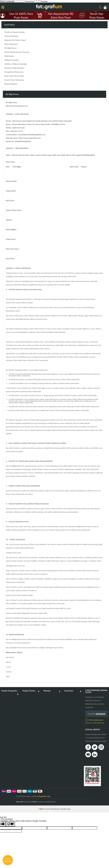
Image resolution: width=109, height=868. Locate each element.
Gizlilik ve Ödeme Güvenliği (15, 64)
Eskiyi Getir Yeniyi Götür (14, 76)
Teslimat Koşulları (11, 36)
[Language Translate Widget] (12, 1)
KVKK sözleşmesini (96, 720)
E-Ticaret (46, 809)
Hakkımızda (9, 56)
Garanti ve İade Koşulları (14, 68)
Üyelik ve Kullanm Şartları (15, 32)
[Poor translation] (10, 824)
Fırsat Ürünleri (8, 860)
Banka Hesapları (11, 84)
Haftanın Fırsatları (12, 60)
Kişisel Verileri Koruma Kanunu (17, 52)
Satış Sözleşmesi (11, 44)
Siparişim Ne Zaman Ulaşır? (15, 40)
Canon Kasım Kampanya (14, 80)
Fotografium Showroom (14, 72)
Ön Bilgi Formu (10, 48)
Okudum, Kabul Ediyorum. (95, 721)
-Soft (41, 809)
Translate (41, 1)
